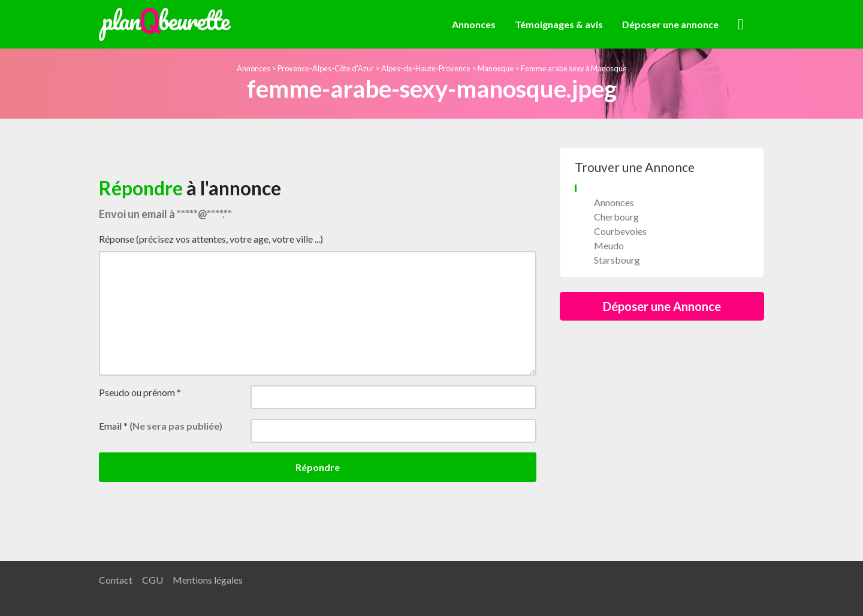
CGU (153, 580)
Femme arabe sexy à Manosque (574, 68)
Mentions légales (208, 580)
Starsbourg (617, 260)
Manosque (496, 68)
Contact (116, 580)
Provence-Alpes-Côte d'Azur (326, 68)
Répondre (318, 467)
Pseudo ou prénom (140, 392)
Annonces (474, 24)
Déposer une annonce (670, 24)
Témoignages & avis (559, 24)
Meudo (609, 245)
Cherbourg (616, 217)
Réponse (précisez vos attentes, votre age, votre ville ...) (211, 239)
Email (161, 426)
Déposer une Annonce (662, 306)
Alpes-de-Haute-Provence (426, 68)
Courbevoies (620, 231)
